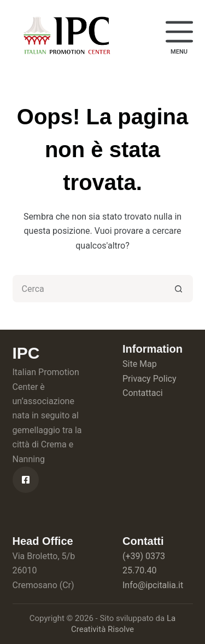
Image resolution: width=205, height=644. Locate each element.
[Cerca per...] (89, 289)
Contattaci (143, 393)
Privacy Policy (150, 379)
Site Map (140, 364)
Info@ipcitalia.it (153, 585)
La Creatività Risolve (123, 624)
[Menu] (179, 36)
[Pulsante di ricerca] (179, 289)
